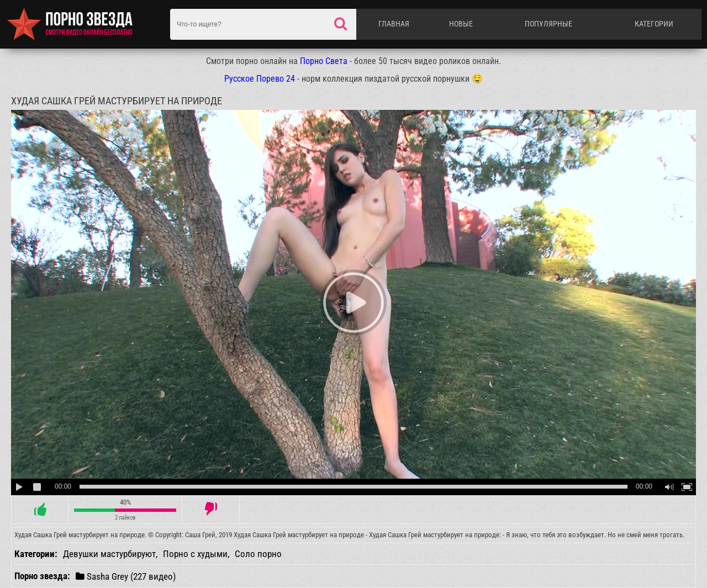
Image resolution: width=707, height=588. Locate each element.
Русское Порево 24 (260, 79)
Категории (654, 24)
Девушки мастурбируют (109, 554)
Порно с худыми (195, 554)
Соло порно (258, 554)
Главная (394, 24)
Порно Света (324, 61)
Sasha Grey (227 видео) (126, 576)
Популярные (548, 24)
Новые (461, 24)
